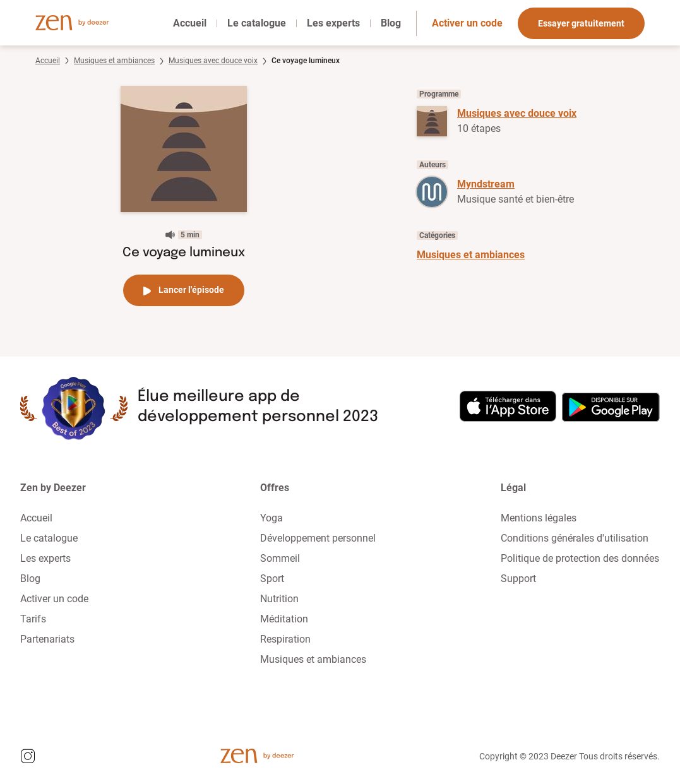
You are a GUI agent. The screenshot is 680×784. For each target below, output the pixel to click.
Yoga (271, 518)
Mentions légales (539, 518)
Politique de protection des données (580, 558)
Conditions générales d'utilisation (575, 538)
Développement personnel (318, 538)
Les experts (333, 23)
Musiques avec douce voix (213, 61)
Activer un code (467, 23)
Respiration (285, 639)
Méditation (284, 619)
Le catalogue (257, 23)
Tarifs (33, 619)
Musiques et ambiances (114, 61)
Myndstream (486, 184)
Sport (272, 579)
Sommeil (280, 558)
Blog (391, 23)
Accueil (190, 23)
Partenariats (47, 639)
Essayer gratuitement (581, 23)
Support (518, 579)
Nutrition (279, 599)
